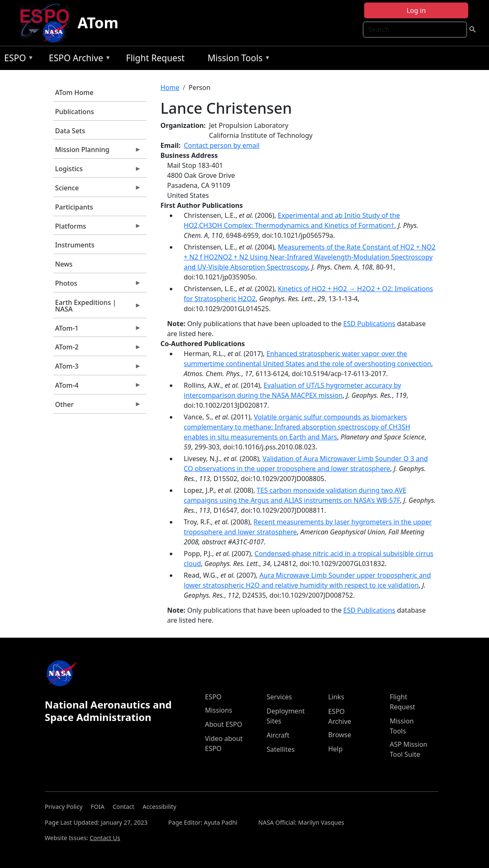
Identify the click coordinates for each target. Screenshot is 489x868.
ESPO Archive (78, 59)
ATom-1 (97, 330)
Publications (74, 112)
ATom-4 (97, 387)
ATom (98, 23)
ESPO (17, 59)
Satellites (280, 749)
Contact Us (105, 838)
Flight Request (155, 58)
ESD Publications (369, 324)
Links (336, 697)
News (64, 264)
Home (170, 87)
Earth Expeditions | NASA (97, 308)
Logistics (97, 171)
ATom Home (74, 92)
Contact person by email (222, 145)
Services (279, 697)
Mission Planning (97, 152)
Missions (218, 710)
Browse (339, 735)
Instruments (75, 245)
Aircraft (278, 735)
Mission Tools (237, 59)
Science (97, 190)
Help (335, 749)
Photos (97, 285)
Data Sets (70, 131)
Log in (416, 10)
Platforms (97, 228)
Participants (74, 207)
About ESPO (223, 724)
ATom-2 (97, 349)
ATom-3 (97, 368)
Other (97, 407)
